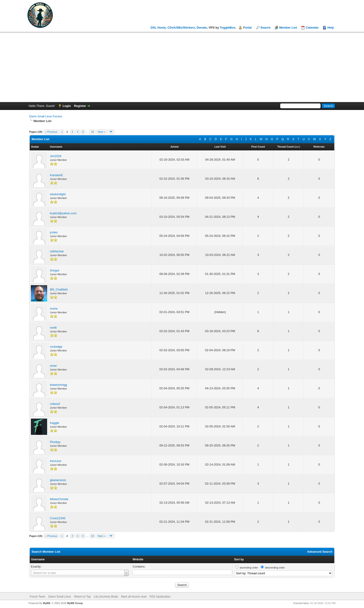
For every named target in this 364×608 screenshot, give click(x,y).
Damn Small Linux (60, 597)
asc (297, 147)
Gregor (55, 270)
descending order (275, 568)
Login (67, 106)
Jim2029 (56, 156)
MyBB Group (75, 603)
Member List (288, 28)
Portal (247, 28)
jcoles (54, 232)
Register (80, 106)
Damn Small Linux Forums (46, 116)
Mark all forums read (134, 597)
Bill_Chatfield (59, 289)
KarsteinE (56, 175)
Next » (101, 132)
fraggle (55, 423)
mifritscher (57, 251)
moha (54, 309)
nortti (53, 328)
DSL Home (158, 28)
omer (53, 366)
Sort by (239, 559)
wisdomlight (58, 194)
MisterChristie (59, 499)
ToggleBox (227, 28)
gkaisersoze (58, 480)
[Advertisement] (182, 67)
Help (331, 28)
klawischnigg (58, 385)
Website (138, 559)
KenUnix (56, 461)
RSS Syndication (160, 597)
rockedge (56, 347)
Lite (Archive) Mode (106, 597)
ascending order (249, 568)
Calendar (312, 28)
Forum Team (37, 597)
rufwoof (55, 404)
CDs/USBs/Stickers (181, 28)
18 (92, 132)
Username (38, 559)
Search (265, 28)
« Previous (51, 132)
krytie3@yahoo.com (63, 213)
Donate (202, 28)
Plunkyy (55, 442)
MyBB (47, 603)
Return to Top (82, 597)
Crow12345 (58, 518)
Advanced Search (320, 552)
